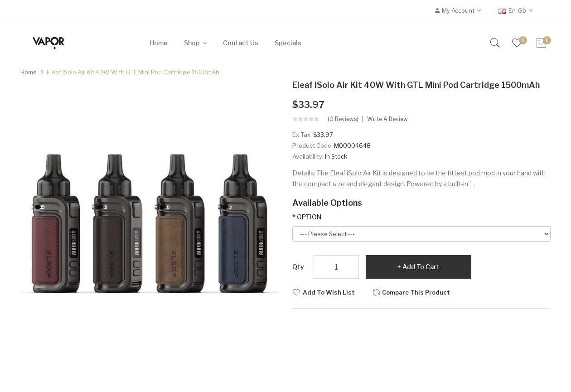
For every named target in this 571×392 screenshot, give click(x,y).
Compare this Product (416, 292)
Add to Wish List (329, 292)
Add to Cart (421, 267)
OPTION (309, 217)
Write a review (387, 119)
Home (29, 72)
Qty (298, 267)
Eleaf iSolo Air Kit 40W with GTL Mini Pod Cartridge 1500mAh (133, 72)
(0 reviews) (343, 119)
